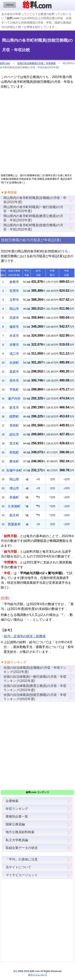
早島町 (14, 390)
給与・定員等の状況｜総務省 (25, 636)
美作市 (14, 381)
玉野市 (14, 300)
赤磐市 (14, 345)
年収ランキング (17, 809)
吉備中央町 (14, 470)
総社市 (14, 434)
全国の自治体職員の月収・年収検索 (36, 63)
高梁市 (14, 318)
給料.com (5, 63)
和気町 (14, 452)
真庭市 (14, 372)
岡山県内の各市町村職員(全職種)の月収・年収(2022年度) (35, 200)
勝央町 (14, 461)
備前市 (14, 327)
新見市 (14, 408)
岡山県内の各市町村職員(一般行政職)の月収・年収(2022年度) (33, 209)
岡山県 (14, 479)
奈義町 (14, 497)
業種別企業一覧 (17, 817)
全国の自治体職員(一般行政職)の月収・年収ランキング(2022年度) (35, 679)
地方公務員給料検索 (20, 832)
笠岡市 (14, 291)
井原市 (14, 336)
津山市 (14, 488)
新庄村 (14, 515)
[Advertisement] (37, 131)
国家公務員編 (15, 824)
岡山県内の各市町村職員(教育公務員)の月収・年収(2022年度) (33, 218)
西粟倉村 (14, 524)
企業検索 (12, 801)
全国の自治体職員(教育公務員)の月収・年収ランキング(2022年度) (35, 688)
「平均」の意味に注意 (22, 859)
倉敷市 (14, 282)
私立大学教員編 (17, 840)
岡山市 (14, 309)
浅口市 (14, 354)
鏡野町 (14, 416)
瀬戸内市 (14, 399)
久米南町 (14, 506)
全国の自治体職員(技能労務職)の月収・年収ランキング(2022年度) (35, 697)
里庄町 (14, 443)
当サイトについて (18, 867)
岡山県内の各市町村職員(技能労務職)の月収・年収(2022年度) (33, 227)
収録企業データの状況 (22, 848)
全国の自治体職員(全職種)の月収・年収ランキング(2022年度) (35, 670)
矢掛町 (14, 363)
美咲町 (14, 425)
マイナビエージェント (22, 875)
